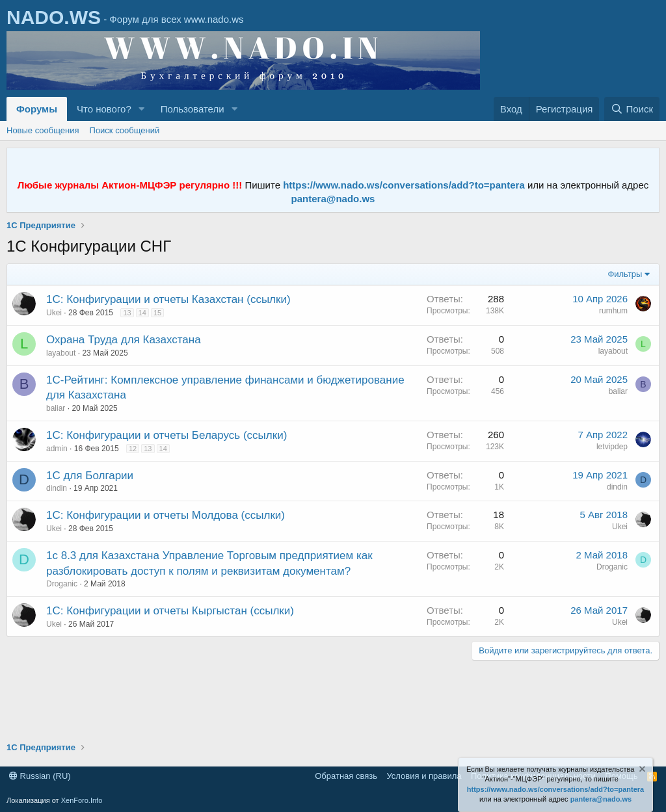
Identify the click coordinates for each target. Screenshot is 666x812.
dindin (57, 488)
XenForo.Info (82, 800)
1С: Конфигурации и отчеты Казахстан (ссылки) (168, 299)
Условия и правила (424, 776)
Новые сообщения (43, 130)
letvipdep (612, 447)
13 (127, 313)
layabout (61, 353)
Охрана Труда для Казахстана (124, 340)
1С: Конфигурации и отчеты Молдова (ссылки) (166, 515)
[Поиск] (632, 109)
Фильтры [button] (625, 274)
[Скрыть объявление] (641, 771)
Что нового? (104, 109)
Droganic (62, 584)
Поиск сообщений (125, 130)
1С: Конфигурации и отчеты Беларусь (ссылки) (166, 435)
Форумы (37, 109)
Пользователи (193, 109)
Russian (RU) (40, 776)
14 (142, 313)
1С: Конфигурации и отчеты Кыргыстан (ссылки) (170, 611)
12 (133, 449)
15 (157, 313)
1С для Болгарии (90, 476)
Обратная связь (346, 776)
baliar (56, 408)
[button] (142, 109)
